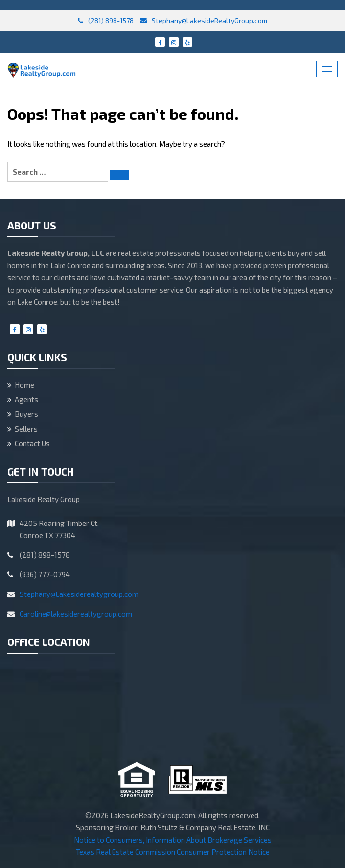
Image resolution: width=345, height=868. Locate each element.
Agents (26, 399)
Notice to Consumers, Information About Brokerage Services (173, 840)
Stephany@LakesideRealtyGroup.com (204, 20)
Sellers (26, 429)
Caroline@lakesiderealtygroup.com (76, 614)
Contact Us (32, 443)
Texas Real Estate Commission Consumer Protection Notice (173, 852)
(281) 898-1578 (106, 20)
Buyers (26, 414)
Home (24, 385)
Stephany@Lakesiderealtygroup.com (79, 594)
